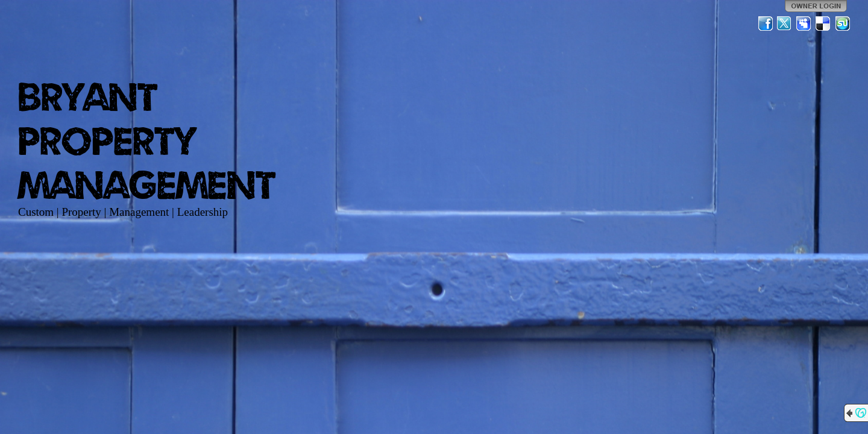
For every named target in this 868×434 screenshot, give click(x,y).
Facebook (766, 24)
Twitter (785, 24)
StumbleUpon (843, 24)
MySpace (804, 24)
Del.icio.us (823, 24)
